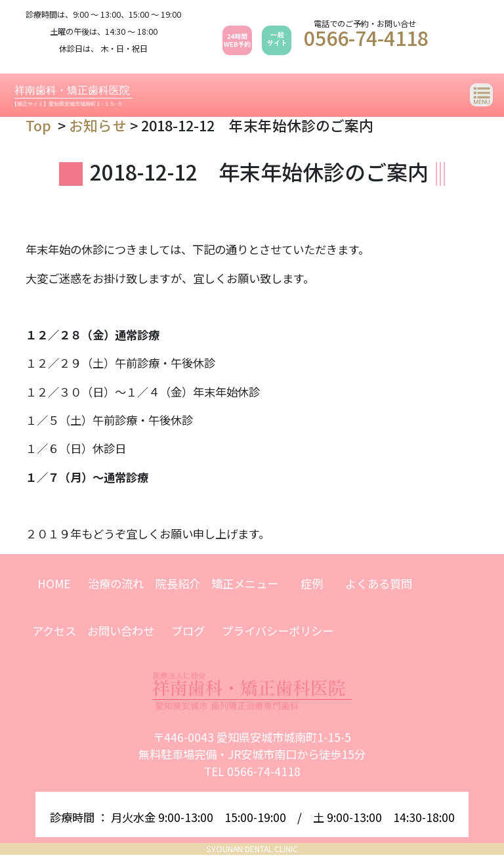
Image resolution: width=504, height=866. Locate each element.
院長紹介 (178, 583)
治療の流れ (116, 583)
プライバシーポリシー (278, 631)
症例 (312, 583)
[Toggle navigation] (481, 95)
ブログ (188, 631)
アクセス (54, 631)
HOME (54, 583)
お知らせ (98, 125)
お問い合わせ (121, 631)
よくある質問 (379, 583)
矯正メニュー (245, 583)
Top (38, 125)
